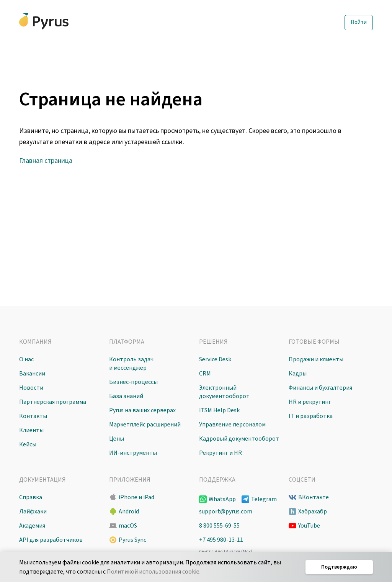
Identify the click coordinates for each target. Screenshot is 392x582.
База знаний (126, 396)
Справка (31, 497)
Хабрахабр (313, 512)
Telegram (264, 499)
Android (129, 512)
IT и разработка (311, 416)
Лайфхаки (33, 512)
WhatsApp (222, 499)
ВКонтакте (314, 497)
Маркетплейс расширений (145, 425)
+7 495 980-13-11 (221, 540)
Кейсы (28, 444)
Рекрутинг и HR (220, 453)
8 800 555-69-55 (219, 526)
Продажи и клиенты (316, 359)
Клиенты (31, 430)
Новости (31, 388)
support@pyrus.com (226, 512)
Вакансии (32, 374)
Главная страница (46, 161)
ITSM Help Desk (219, 410)
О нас (26, 359)
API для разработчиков (51, 540)
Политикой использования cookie (153, 572)
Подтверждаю (339, 567)
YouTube (309, 526)
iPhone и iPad (136, 497)
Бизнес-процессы (133, 382)
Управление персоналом (232, 425)
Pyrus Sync (132, 540)
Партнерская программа (53, 402)
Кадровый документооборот (239, 439)
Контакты (33, 416)
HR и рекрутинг (310, 402)
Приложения (130, 480)
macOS (128, 526)
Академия (32, 526)
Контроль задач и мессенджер (131, 364)
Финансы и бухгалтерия (320, 388)
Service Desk (215, 359)
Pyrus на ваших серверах (142, 410)
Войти (359, 22)
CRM (205, 374)
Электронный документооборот (224, 392)
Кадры (298, 374)
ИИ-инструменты (133, 453)
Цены (117, 439)
